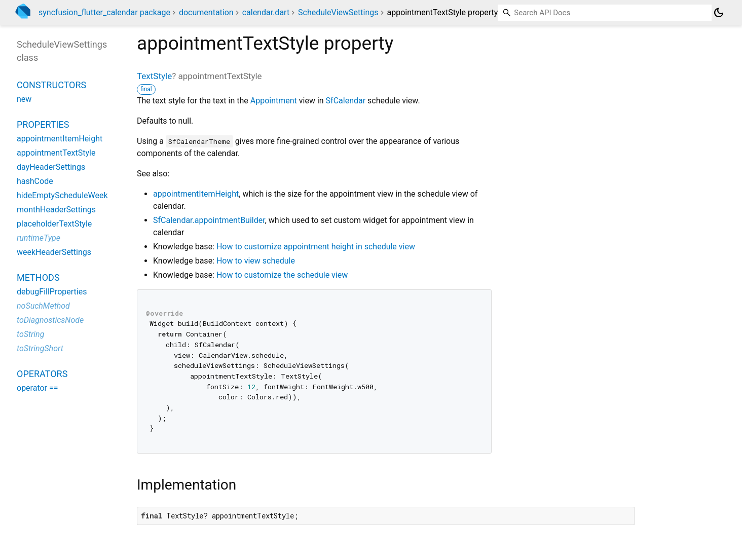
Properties (43, 124)
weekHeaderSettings (54, 252)
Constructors (51, 85)
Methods (38, 277)
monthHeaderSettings (56, 210)
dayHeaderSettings (51, 167)
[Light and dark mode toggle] (719, 13)
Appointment (274, 101)
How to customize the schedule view (282, 275)
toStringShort (40, 348)
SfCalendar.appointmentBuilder (209, 220)
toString (30, 334)
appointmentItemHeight (196, 194)
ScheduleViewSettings (338, 12)
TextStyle (154, 76)
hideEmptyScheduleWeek (62, 195)
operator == (38, 388)
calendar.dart (266, 12)
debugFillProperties (52, 292)
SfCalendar (346, 101)
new (24, 99)
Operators (42, 374)
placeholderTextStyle (54, 224)
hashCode (35, 181)
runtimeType (39, 238)
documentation (206, 12)
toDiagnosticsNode (50, 320)
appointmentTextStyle (56, 153)
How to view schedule (256, 261)
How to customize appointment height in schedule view (316, 247)
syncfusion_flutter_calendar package (104, 12)
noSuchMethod (43, 306)
